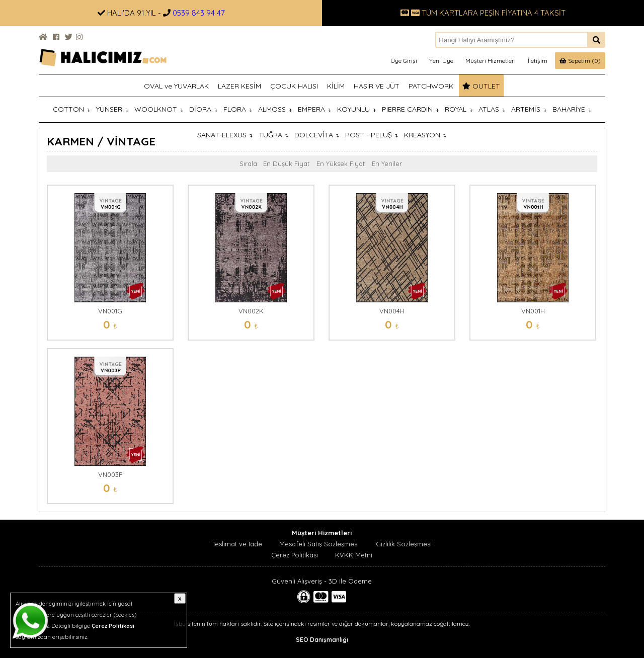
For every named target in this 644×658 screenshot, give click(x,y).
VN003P (110, 474)
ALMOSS (275, 109)
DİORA (203, 109)
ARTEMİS (529, 109)
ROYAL (459, 109)
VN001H (533, 311)
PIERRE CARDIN (410, 109)
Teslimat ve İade (237, 544)
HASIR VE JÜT (377, 86)
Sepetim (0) (580, 61)
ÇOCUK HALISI (294, 86)
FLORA (238, 109)
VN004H (392, 311)
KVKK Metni (354, 555)
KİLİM (336, 86)
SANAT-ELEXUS (225, 135)
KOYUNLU (356, 109)
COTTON (71, 109)
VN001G (110, 311)
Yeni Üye (441, 61)
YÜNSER (112, 109)
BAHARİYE (572, 109)
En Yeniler (387, 163)
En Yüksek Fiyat (341, 163)
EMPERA (314, 109)
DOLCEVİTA (317, 135)
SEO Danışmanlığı (322, 640)
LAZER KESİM (239, 86)
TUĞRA (273, 135)
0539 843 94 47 (199, 13)
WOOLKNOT (159, 109)
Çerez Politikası (295, 555)
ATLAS (492, 109)
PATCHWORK (431, 86)
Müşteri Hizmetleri (491, 61)
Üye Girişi (404, 61)
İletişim (538, 61)
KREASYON (425, 135)
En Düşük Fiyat (286, 163)
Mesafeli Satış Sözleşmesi (319, 544)
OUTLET (481, 86)
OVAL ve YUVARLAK (176, 86)
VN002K (251, 311)
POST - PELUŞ (372, 135)
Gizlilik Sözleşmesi (404, 544)
